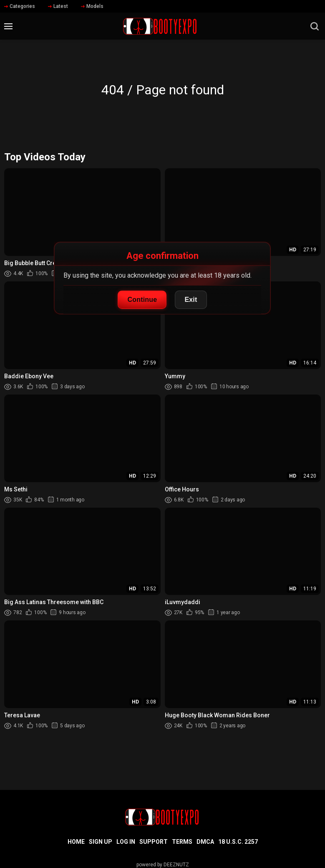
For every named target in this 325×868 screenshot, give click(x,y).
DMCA (205, 842)
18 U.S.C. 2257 (238, 842)
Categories (20, 6)
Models (92, 6)
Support (154, 842)
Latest (58, 6)
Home (76, 842)
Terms (182, 842)
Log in (126, 842)
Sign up (101, 842)
